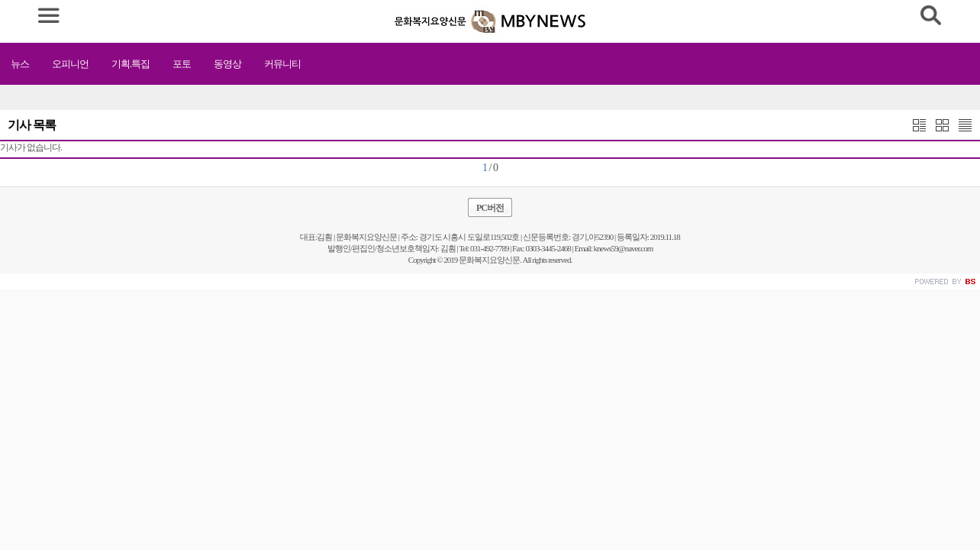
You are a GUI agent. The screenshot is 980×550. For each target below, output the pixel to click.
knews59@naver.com (624, 248)
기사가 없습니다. (31, 147)
